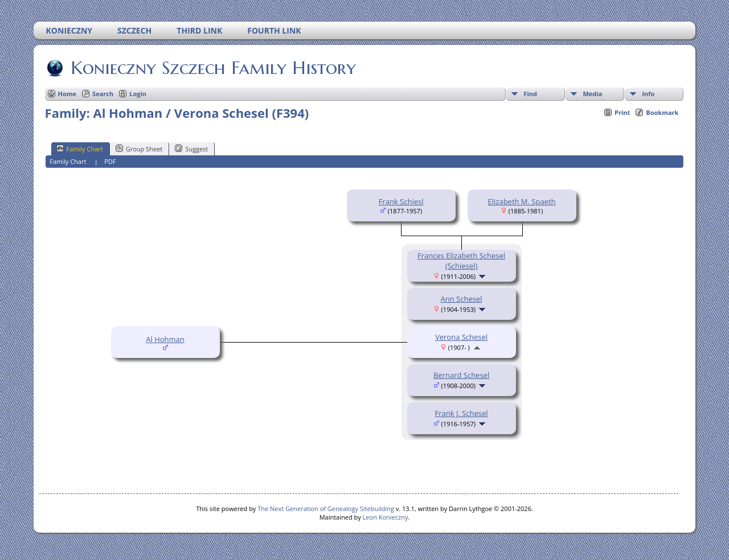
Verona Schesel (461, 337)
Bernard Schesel (461, 375)
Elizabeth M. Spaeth (522, 201)
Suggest (191, 149)
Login (138, 94)
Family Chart (80, 149)
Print (622, 112)
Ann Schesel (462, 299)
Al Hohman (165, 339)
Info (648, 94)
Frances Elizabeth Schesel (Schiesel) (461, 261)
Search (103, 94)
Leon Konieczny (386, 517)
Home (67, 94)
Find (530, 94)
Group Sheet (139, 149)
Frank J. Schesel (462, 413)
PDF (110, 161)
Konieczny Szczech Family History (212, 68)
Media (592, 94)
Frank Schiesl (401, 201)
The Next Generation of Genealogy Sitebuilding (326, 508)
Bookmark (662, 112)
